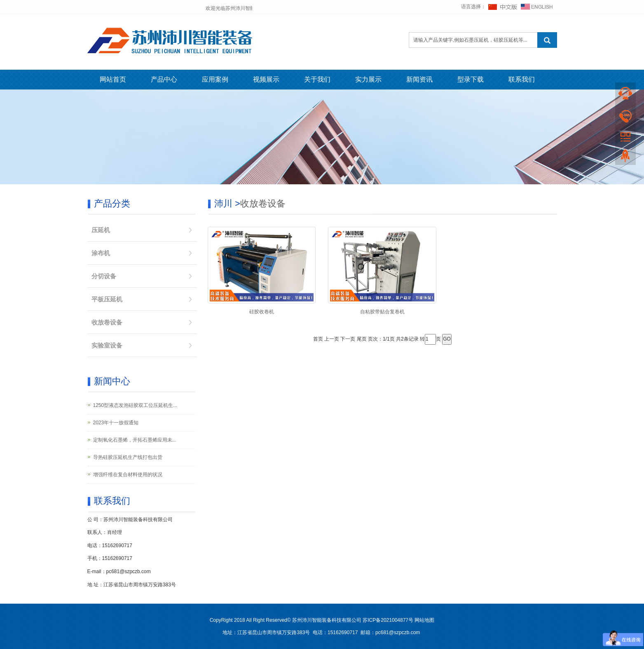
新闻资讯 (419, 79)
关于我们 (317, 79)
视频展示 (266, 79)
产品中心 (164, 79)
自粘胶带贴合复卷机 (382, 312)
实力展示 (368, 79)
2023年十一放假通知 (116, 423)
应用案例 (215, 79)
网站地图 (424, 620)
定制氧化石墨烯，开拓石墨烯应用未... (135, 440)
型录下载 (471, 79)
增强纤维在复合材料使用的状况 (128, 475)
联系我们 (522, 79)
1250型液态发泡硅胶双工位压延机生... (135, 405)
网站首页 (113, 79)
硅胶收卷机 (262, 312)
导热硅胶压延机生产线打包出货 (128, 457)
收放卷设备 (263, 203)
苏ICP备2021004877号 (388, 620)
